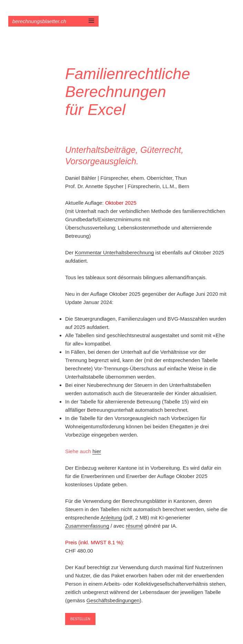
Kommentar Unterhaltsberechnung (114, 252)
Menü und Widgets (91, 28)
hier (97, 451)
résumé (134, 526)
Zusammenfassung (87, 526)
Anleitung (112, 518)
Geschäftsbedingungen (113, 600)
